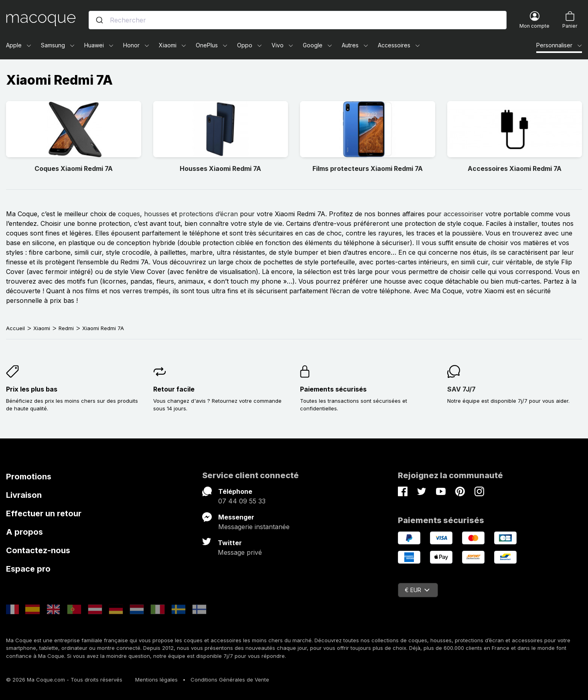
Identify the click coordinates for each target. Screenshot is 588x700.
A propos (24, 532)
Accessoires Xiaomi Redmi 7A (515, 168)
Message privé (240, 552)
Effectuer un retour (44, 513)
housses (157, 214)
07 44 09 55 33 (242, 501)
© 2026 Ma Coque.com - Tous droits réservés (64, 680)
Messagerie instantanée (254, 527)
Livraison (24, 495)
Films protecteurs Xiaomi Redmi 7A (368, 168)
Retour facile (174, 389)
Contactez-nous (38, 550)
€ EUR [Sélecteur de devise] (417, 590)
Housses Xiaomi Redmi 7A (220, 168)
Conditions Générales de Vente (230, 680)
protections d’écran (208, 214)
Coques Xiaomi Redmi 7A (74, 168)
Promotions (29, 477)
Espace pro (28, 569)
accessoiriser (463, 214)
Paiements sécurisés (333, 389)
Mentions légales (156, 680)
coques (129, 214)
